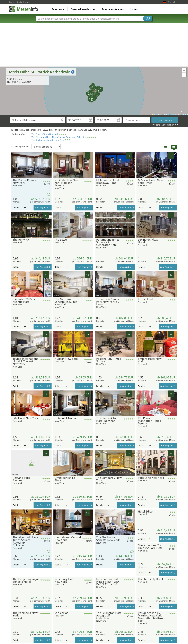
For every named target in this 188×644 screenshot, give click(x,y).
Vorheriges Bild (13, 165)
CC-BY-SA (185, 114)
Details (19, 207)
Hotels (135, 9)
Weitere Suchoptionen (163, 125)
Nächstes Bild (50, 165)
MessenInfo (24, 9)
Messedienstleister (83, 9)
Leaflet (156, 114)
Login (12, 2)
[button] (89, 90)
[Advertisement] (94, 45)
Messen (58, 9)
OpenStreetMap (170, 114)
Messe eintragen (113, 9)
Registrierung (23, 2)
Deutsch (173, 2)
